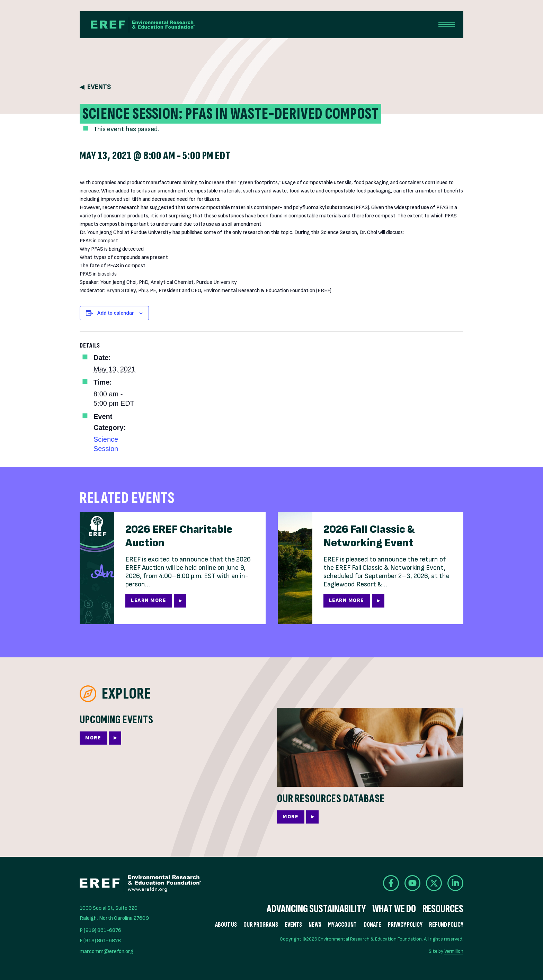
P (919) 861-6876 (100, 930)
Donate (372, 925)
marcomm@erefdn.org (106, 951)
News (315, 925)
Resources (443, 909)
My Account (342, 925)
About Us (226, 925)
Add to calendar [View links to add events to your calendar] (116, 313)
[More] (173, 732)
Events (99, 87)
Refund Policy (446, 925)
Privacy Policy (405, 925)
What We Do (394, 909)
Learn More (148, 600)
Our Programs (261, 925)
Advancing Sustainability (316, 909)
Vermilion (454, 951)
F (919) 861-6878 (100, 941)
